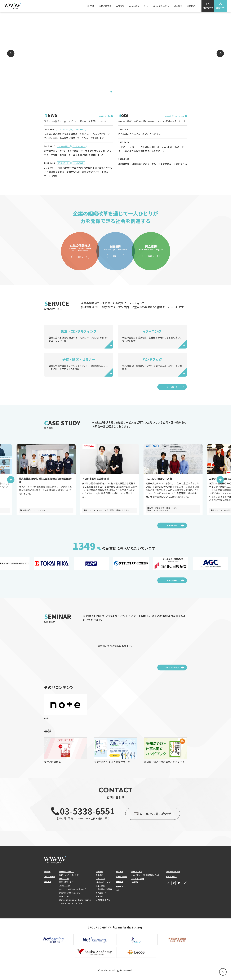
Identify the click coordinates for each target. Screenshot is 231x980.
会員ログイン (137, 871)
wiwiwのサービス (137, 6)
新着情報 (120, 881)
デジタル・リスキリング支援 (71, 903)
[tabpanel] (115, 53)
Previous (11, 53)
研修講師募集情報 (103, 900)
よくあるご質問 (138, 879)
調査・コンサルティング (69, 875)
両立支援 (120, 6)
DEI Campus (64, 896)
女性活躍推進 (105, 6)
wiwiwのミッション (104, 882)
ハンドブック (65, 886)
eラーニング (64, 879)
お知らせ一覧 (105, 116)
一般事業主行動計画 (104, 889)
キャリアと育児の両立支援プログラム (74, 889)
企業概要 (99, 875)
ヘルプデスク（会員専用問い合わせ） (146, 875)
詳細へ (80, 257)
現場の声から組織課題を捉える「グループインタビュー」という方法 (153, 164)
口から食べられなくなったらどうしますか (139, 134)
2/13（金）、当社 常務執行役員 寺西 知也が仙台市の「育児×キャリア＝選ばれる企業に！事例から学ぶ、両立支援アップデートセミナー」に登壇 (78, 172)
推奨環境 (135, 882)
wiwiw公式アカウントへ (174, 116)
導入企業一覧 (172, 580)
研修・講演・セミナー (68, 882)
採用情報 (99, 896)
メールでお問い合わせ (155, 814)
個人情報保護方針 (173, 871)
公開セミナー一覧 (172, 667)
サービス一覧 (172, 387)
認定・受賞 (100, 886)
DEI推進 (91, 6)
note (118, 890)
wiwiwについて (160, 6)
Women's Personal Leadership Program (75, 900)
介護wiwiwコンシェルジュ (70, 893)
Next (220, 53)
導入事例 (178, 6)
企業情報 (99, 871)
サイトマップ (171, 876)
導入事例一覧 (172, 525)
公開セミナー (193, 6)
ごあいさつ (100, 879)
